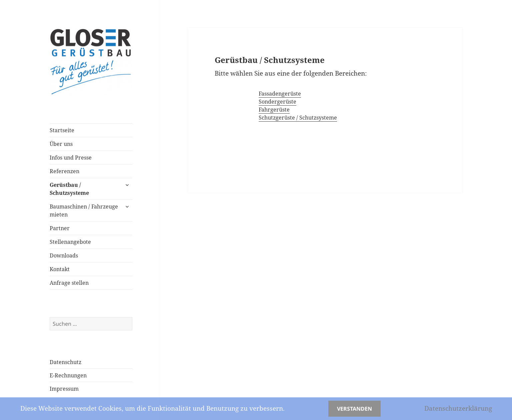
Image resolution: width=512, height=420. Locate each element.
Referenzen (64, 171)
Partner (60, 228)
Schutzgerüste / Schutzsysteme (298, 118)
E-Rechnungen (68, 375)
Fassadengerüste (280, 94)
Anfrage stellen (69, 283)
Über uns (61, 144)
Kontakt (60, 269)
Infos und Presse (71, 158)
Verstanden (354, 409)
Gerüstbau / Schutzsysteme (69, 189)
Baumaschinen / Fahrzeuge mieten (84, 210)
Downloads (64, 255)
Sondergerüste (277, 102)
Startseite (62, 130)
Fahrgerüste (274, 110)
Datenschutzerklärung (458, 408)
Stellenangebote (70, 242)
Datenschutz (65, 362)
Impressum (64, 389)
